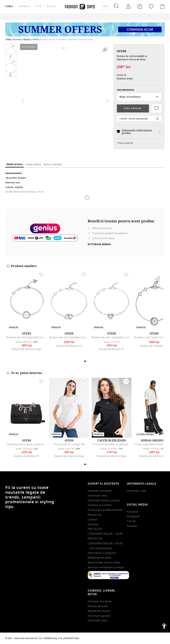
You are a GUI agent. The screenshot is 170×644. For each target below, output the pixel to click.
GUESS (121, 51)
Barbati (24, 6)
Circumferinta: (126, 90)
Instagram (133, 516)
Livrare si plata (33, 164)
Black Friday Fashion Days (104, 562)
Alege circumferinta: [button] (139, 97)
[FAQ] (140, 6)
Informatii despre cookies (104, 500)
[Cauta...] (110, 6)
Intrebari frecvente (100, 491)
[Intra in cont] (128, 7)
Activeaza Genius (99, 244)
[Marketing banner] (85, 28)
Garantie (93, 524)
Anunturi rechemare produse (106, 567)
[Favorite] (151, 6)
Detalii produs (15, 164)
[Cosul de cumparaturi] (162, 6)
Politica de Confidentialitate (105, 510)
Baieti (51, 6)
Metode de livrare (99, 611)
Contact (92, 519)
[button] (87, 198)
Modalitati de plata (100, 558)
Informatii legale (142, 484)
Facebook (133, 512)
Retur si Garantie (53, 164)
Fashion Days (125, 78)
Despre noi (95, 515)
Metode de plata (98, 606)
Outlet (159, 17)
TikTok (131, 521)
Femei (9, 6)
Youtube (132, 526)
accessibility (164, 626)
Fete (39, 6)
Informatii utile (136, 491)
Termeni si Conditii (100, 505)
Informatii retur (98, 496)
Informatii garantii (99, 616)
